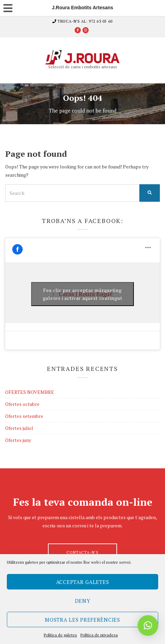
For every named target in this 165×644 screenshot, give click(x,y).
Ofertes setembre (24, 416)
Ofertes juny (18, 440)
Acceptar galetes (83, 582)
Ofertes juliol (19, 428)
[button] (148, 625)
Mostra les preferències (82, 620)
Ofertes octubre (22, 404)
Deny (83, 601)
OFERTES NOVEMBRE (30, 392)
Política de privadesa (99, 635)
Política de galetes (60, 635)
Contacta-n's (82, 552)
